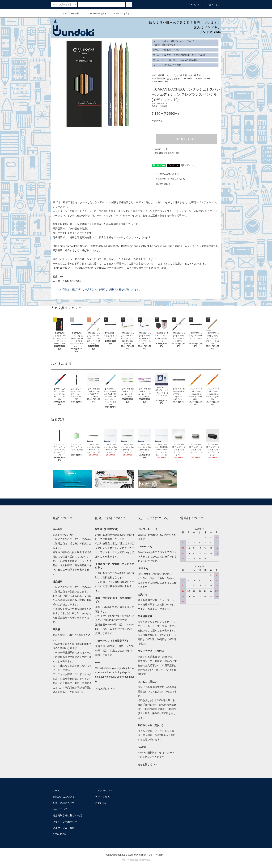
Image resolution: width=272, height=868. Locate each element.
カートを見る (103, 797)
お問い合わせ (103, 803)
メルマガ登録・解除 (64, 828)
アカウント (192, 5)
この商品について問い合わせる (168, 179)
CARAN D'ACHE (189, 60)
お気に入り (189, 165)
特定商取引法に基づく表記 (168, 153)
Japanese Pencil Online (140, 860)
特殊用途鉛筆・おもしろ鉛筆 (191, 55)
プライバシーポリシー (65, 822)
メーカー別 (170, 60)
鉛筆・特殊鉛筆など (165, 45)
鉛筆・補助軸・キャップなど (179, 41)
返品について (161, 149)
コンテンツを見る (119, 14)
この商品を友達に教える (165, 174)
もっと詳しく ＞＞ (105, 689)
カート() (212, 5)
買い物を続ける (161, 184)
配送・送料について (64, 803)
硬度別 (168, 50)
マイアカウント (104, 790)
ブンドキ (126, 860)
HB (178, 50)
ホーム (156, 41)
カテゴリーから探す (70, 14)
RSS (55, 834)
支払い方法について (64, 797)
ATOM (63, 834)
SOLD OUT (186, 139)
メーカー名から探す (95, 14)
